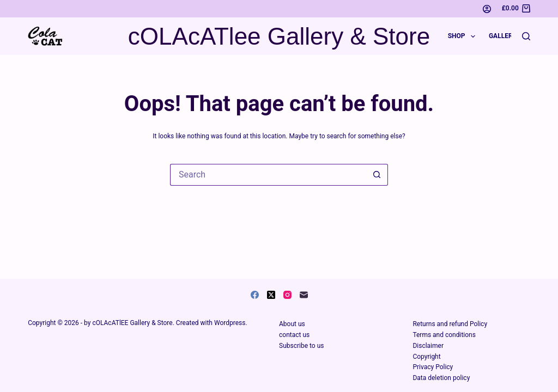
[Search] (526, 36)
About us (292, 324)
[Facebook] (255, 295)
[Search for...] (268, 175)
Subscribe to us (301, 346)
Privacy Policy (433, 367)
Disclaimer (428, 346)
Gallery (503, 36)
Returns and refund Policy (450, 324)
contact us (294, 335)
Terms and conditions (444, 335)
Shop (464, 36)
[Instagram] (287, 295)
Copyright (426, 357)
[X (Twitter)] (271, 295)
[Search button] (377, 175)
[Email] (304, 295)
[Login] (487, 9)
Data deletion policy (441, 378)
